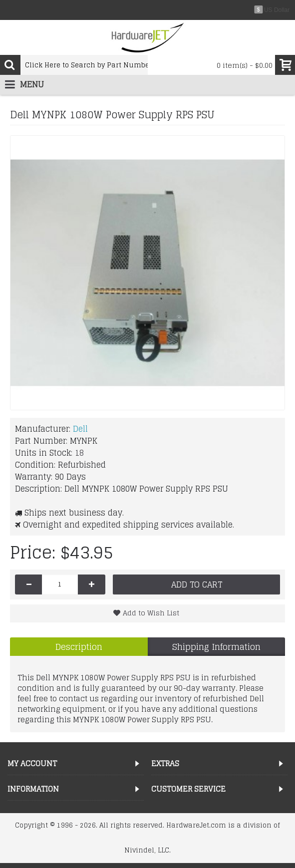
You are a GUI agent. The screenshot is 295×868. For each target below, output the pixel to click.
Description (79, 647)
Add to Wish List (151, 613)
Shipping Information (216, 647)
